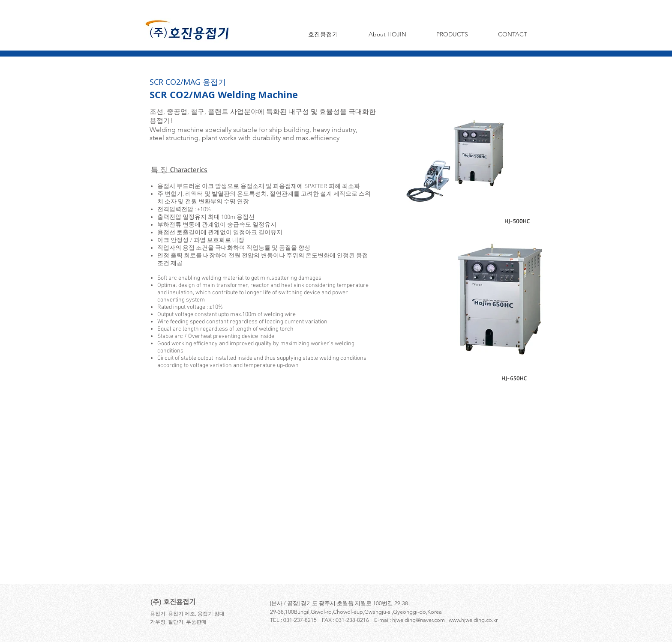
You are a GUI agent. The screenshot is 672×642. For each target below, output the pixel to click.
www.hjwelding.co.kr (473, 620)
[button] (387, 34)
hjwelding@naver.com (418, 620)
